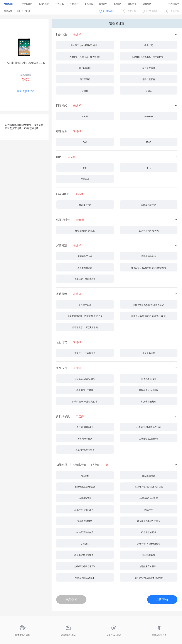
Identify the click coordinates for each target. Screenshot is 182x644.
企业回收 (147, 4)
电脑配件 (118, 4)
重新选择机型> (26, 91)
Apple (28, 11)
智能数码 (103, 4)
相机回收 (89, 4)
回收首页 (8, 11)
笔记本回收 (44, 4)
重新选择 (71, 600)
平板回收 (74, 4)
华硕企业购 (27, 4)
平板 (19, 11)
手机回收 (59, 4)
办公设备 (132, 4)
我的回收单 (174, 4)
